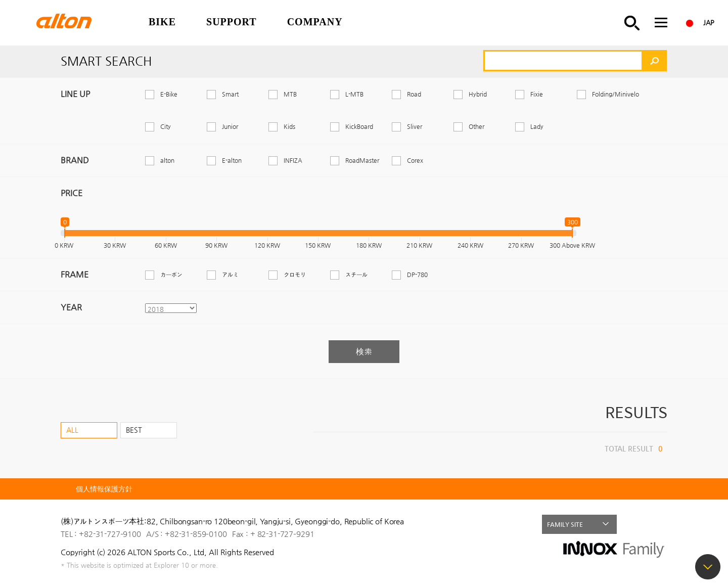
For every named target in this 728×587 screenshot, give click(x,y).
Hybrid (478, 94)
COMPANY (315, 22)
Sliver (415, 126)
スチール (356, 275)
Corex (415, 160)
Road (414, 94)
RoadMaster (362, 160)
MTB (290, 94)
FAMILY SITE (565, 524)
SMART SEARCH (632, 23)
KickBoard (359, 126)
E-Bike (169, 94)
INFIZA (293, 160)
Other (476, 126)
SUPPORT (232, 22)
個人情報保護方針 (104, 489)
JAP (709, 22)
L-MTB (354, 94)
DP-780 (417, 275)
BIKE (162, 22)
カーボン (171, 275)
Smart (230, 94)
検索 (364, 352)
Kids (289, 126)
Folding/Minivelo (616, 94)
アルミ (230, 275)
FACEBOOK (636, 524)
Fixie (537, 94)
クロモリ (295, 275)
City (166, 126)
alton (167, 160)
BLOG (658, 524)
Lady (537, 126)
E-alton (232, 160)
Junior (230, 126)
